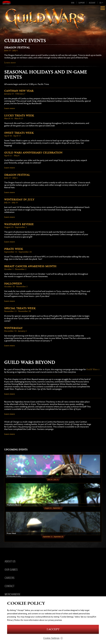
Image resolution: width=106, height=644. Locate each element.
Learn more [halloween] (9, 301)
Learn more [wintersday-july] (9, 217)
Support (82, 3)
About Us (10, 561)
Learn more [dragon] (9, 192)
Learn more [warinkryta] (9, 394)
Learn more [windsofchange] (9, 434)
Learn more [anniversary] (9, 168)
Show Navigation (103, 8)
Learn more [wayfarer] (9, 242)
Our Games (11, 569)
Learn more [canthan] (9, 108)
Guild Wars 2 (93, 369)
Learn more (10, 63)
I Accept (53, 629)
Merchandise (13, 594)
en (100, 3)
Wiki (73, 3)
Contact (9, 586)
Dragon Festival (17, 48)
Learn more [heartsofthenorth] (9, 414)
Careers (9, 577)
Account (92, 3)
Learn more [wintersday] (9, 346)
